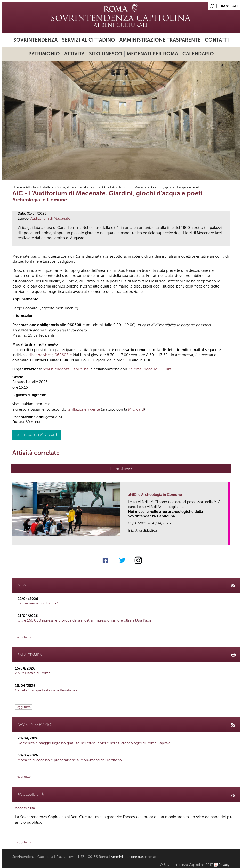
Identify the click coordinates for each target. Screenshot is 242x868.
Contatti (217, 40)
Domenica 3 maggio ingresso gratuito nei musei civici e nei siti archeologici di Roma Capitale (94, 743)
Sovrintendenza (35, 40)
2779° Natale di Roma (33, 673)
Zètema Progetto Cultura (150, 369)
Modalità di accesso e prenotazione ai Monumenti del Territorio (70, 760)
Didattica (47, 187)
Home (17, 187)
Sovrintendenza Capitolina (66, 369)
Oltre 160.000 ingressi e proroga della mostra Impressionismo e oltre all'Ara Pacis (84, 620)
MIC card (136, 409)
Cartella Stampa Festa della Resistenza (46, 690)
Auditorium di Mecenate (50, 218)
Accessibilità (25, 808)
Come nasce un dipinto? (38, 603)
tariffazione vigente (84, 409)
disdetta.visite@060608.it (50, 355)
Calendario (198, 54)
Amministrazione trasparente (160, 40)
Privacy (224, 865)
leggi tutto (24, 637)
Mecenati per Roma (152, 54)
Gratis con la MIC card (37, 435)
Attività (74, 54)
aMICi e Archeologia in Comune (155, 495)
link (226, 539)
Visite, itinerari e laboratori (77, 187)
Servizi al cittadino (88, 40)
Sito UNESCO (106, 54)
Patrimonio (44, 54)
